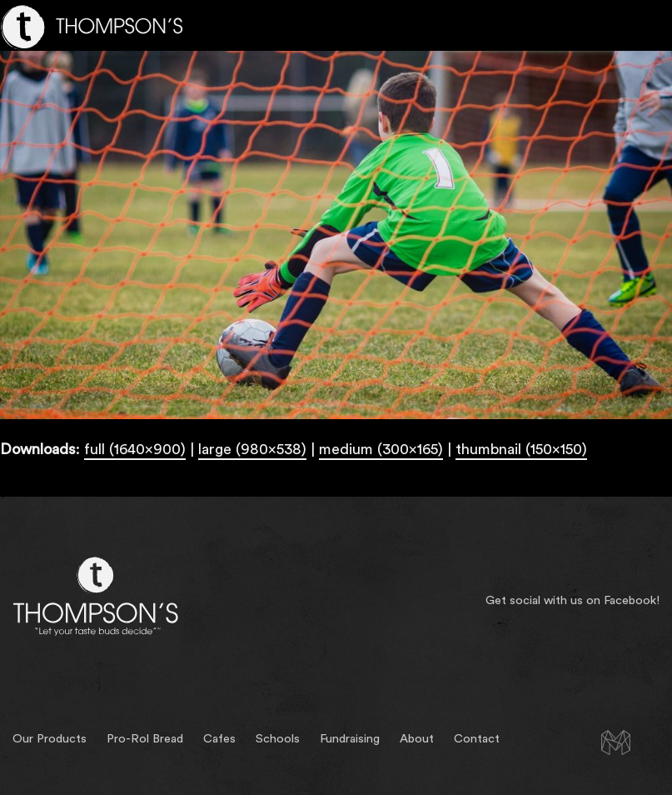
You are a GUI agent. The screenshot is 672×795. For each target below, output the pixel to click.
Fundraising (350, 739)
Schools (278, 739)
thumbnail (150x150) (521, 449)
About (417, 739)
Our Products (50, 739)
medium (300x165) (381, 449)
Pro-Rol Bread (145, 739)
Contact (477, 739)
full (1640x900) (135, 449)
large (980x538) (252, 449)
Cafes (219, 739)
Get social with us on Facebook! (572, 600)
